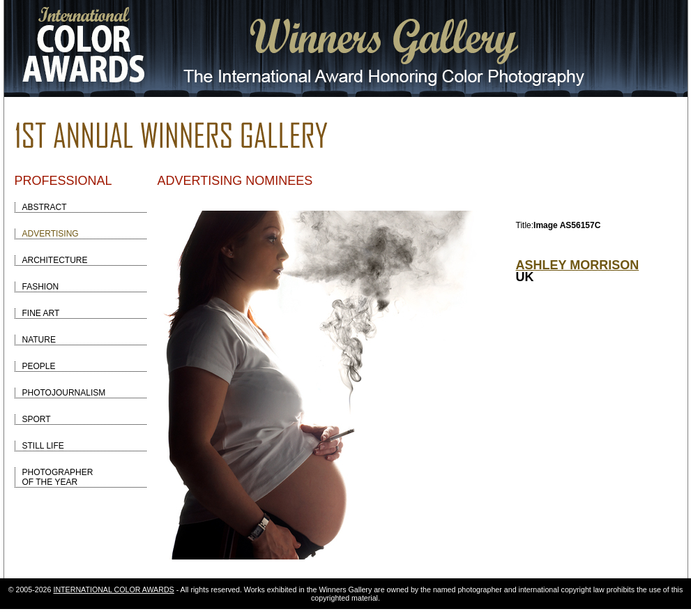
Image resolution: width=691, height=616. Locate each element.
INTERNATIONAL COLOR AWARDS (113, 589)
